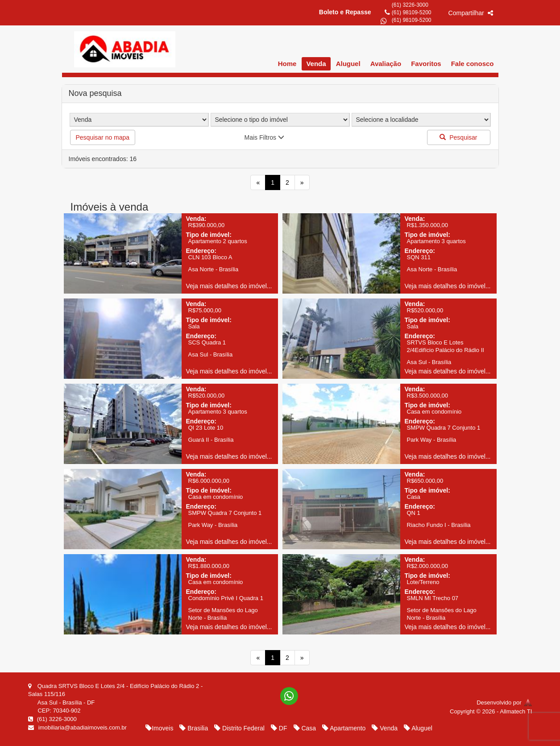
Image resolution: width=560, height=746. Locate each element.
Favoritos (426, 64)
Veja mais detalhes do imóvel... (229, 286)
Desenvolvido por (504, 702)
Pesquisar (458, 137)
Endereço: (201, 251)
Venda (316, 64)
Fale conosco (473, 64)
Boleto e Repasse (345, 12)
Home (287, 64)
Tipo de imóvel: (209, 235)
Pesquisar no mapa (103, 137)
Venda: (196, 219)
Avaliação (386, 64)
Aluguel (348, 64)
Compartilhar (471, 13)
